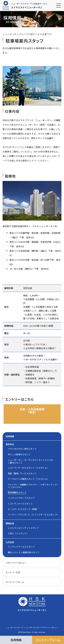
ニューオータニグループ (15, 628)
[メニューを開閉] (59, 6)
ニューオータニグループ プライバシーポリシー (42, 628)
